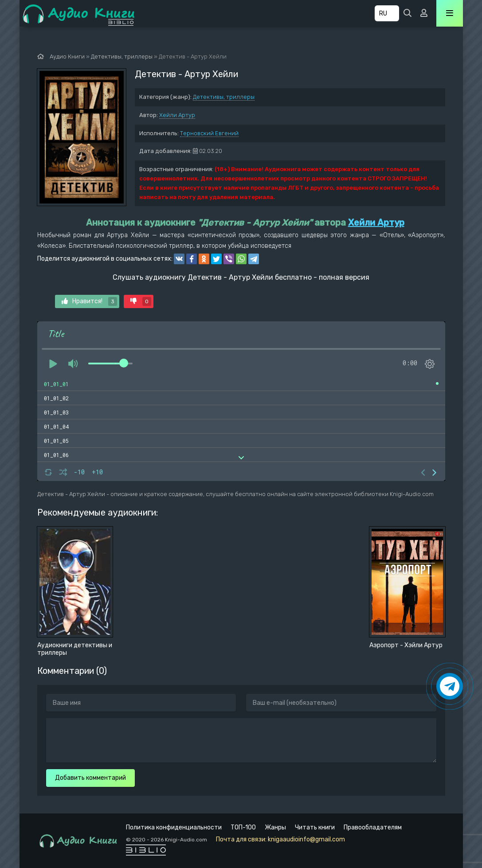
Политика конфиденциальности (174, 827)
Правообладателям (373, 827)
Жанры (275, 827)
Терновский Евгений (209, 133)
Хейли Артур (177, 115)
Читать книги (315, 827)
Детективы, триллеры (224, 97)
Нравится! (89, 301)
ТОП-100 (243, 827)
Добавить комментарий (90, 778)
